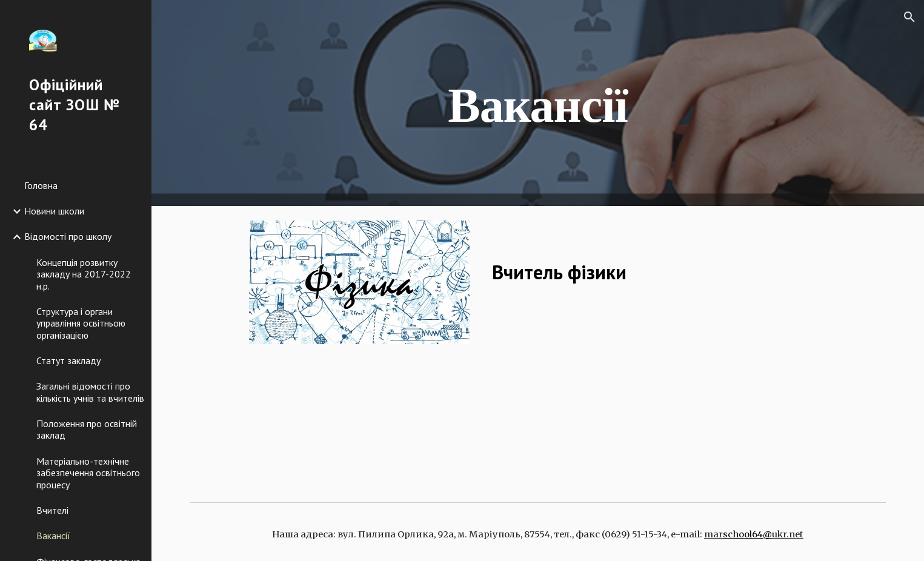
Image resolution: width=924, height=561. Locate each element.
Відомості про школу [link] (68, 236)
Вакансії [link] (53, 536)
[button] (909, 17)
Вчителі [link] (52, 510)
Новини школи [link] (54, 211)
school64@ (747, 534)
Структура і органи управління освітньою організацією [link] (81, 323)
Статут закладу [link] (68, 360)
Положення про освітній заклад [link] (87, 429)
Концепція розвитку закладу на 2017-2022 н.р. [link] (84, 274)
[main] (538, 103)
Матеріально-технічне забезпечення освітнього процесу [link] (88, 473)
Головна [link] (41, 185)
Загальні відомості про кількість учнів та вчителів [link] (90, 392)
